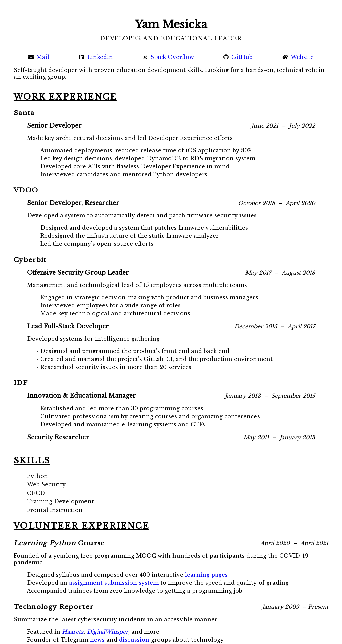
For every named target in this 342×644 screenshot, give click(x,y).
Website (298, 57)
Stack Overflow (168, 57)
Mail (39, 57)
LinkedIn (96, 57)
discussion (134, 640)
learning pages (206, 575)
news (97, 640)
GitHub (238, 57)
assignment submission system (114, 583)
